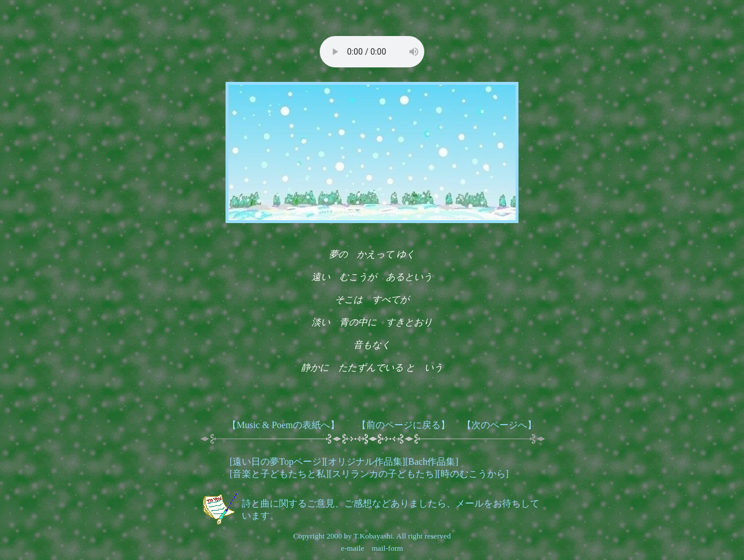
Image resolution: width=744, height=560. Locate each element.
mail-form (387, 548)
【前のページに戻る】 (403, 425)
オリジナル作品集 (365, 462)
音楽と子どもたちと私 (279, 474)
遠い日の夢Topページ (277, 462)
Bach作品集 (432, 462)
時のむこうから (473, 474)
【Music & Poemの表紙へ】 (283, 425)
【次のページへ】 (499, 425)
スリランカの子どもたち (383, 474)
